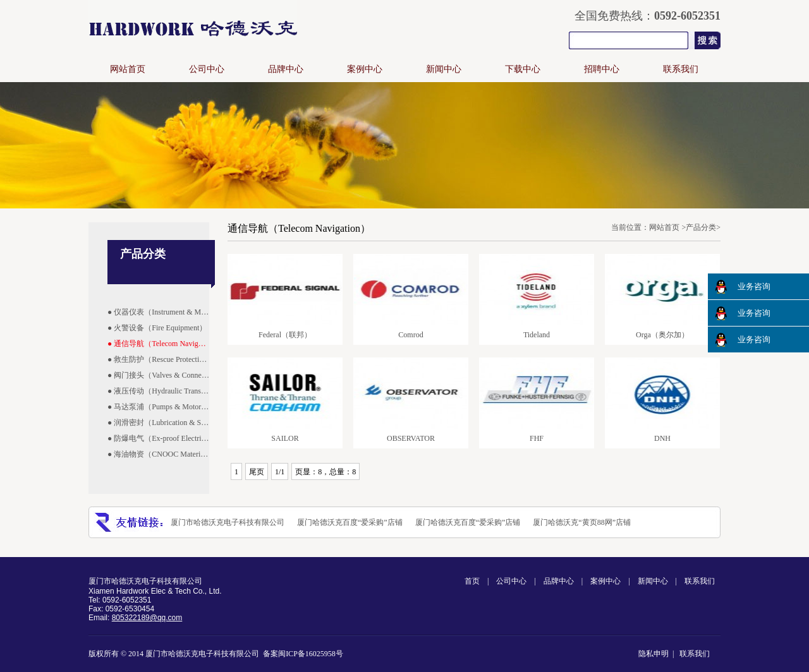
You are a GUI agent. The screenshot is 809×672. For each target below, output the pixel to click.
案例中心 (365, 69)
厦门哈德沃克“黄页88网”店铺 (582, 522)
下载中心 (523, 69)
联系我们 (681, 69)
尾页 (257, 472)
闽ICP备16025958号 (311, 654)
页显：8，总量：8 (325, 472)
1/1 (280, 472)
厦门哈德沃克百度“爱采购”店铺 (350, 522)
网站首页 (128, 69)
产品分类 (701, 227)
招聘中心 (602, 69)
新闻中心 (444, 69)
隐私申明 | (658, 654)
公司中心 (207, 69)
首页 (472, 581)
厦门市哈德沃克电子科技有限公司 (228, 522)
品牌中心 (286, 69)
